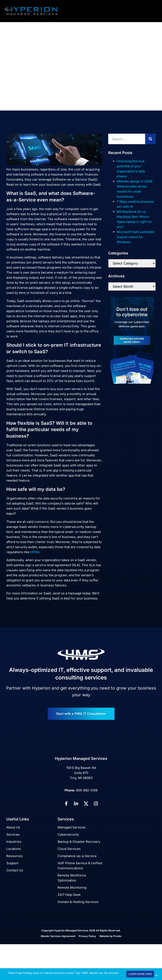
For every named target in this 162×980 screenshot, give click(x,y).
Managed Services (72, 827)
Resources (14, 856)
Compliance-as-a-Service (77, 856)
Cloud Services (69, 849)
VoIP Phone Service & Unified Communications (80, 866)
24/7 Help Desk (69, 895)
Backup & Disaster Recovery (79, 842)
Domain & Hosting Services (78, 902)
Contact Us (15, 870)
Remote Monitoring (72, 887)
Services (13, 834)
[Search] (150, 139)
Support (12, 863)
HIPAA (35, 552)
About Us (13, 827)
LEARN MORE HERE (140, 974)
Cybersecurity (68, 834)
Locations (14, 849)
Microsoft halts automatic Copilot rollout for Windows (136, 237)
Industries (14, 842)
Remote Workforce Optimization (72, 878)
